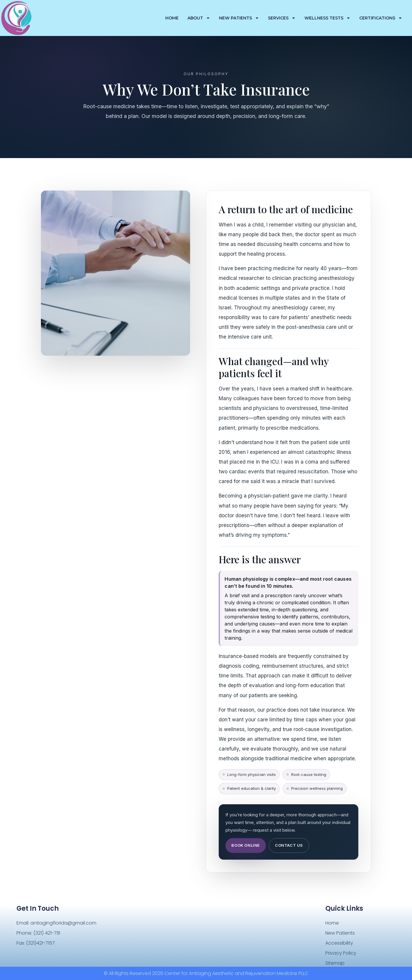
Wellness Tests (327, 18)
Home (172, 18)
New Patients (239, 18)
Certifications (381, 18)
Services (282, 18)
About (199, 18)
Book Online (246, 845)
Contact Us (289, 845)
